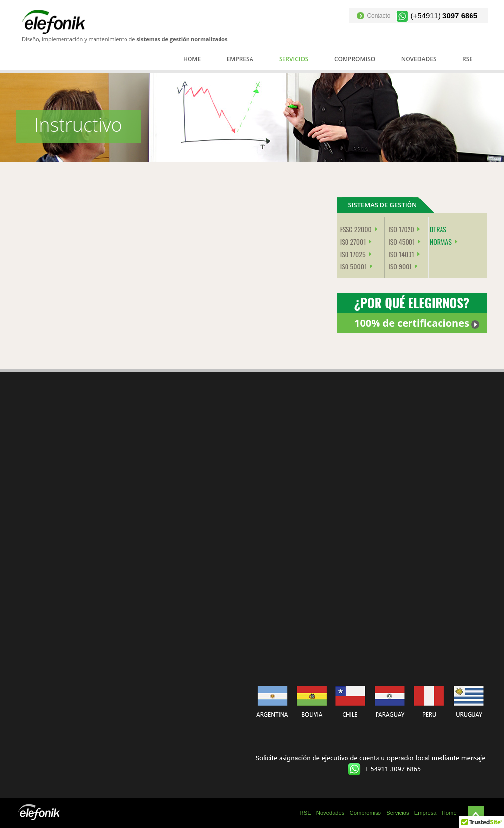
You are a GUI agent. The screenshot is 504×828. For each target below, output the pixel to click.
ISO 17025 (353, 254)
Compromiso (355, 59)
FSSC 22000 (356, 229)
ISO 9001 (400, 266)
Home (192, 59)
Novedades (419, 59)
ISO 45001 (402, 242)
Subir (476, 814)
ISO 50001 (354, 266)
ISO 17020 (401, 229)
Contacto (378, 16)
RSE (467, 59)
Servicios (294, 59)
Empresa (240, 59)
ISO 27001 (353, 242)
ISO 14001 (401, 254)
